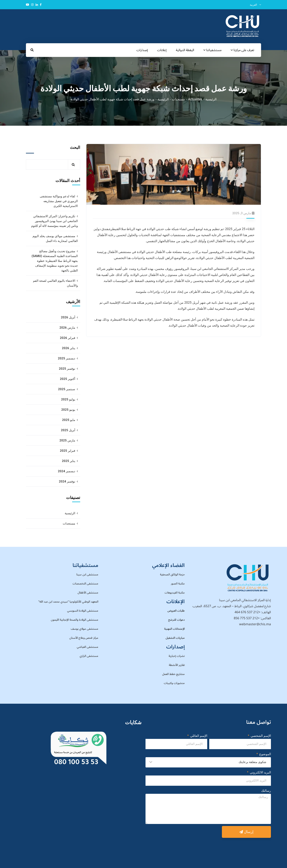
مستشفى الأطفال (88, 593)
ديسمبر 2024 (67, 471)
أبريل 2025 (68, 430)
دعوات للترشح (176, 620)
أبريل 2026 (68, 317)
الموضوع (265, 754)
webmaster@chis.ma (255, 624)
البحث (75, 147)
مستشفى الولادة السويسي (83, 611)
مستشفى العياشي (88, 647)
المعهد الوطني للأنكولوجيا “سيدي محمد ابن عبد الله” (68, 602)
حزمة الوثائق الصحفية (172, 574)
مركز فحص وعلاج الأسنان (84, 638)
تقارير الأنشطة (177, 665)
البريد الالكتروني (260, 772)
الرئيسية (211, 99)
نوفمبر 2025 (67, 369)
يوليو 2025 (68, 399)
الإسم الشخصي (260, 736)
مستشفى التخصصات (85, 584)
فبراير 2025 (68, 451)
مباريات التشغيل (175, 638)
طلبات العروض (176, 611)
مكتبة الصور (178, 584)
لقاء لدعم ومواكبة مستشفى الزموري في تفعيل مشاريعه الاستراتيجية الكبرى (59, 201)
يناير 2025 (69, 461)
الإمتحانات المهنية (174, 629)
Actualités (195, 99)
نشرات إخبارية (177, 656)
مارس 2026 (67, 328)
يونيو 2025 (68, 410)
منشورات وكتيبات (174, 683)
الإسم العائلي (198, 736)
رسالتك (266, 791)
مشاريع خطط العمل (173, 674)
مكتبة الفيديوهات (175, 593)
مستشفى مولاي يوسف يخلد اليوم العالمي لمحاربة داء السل (55, 239)
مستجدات (178, 99)
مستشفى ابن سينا (87, 574)
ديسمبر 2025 (67, 358)
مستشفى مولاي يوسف (85, 629)
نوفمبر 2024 (67, 481)
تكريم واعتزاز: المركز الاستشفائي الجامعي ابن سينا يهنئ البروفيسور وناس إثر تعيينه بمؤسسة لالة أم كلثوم (54, 221)
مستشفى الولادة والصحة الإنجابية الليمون (75, 620)
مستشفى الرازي (89, 656)
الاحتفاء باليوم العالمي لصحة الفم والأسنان (55, 283)
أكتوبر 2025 (68, 379)
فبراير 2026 (68, 338)
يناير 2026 (69, 348)
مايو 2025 (69, 420)
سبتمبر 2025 (67, 389)
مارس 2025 (67, 440)
